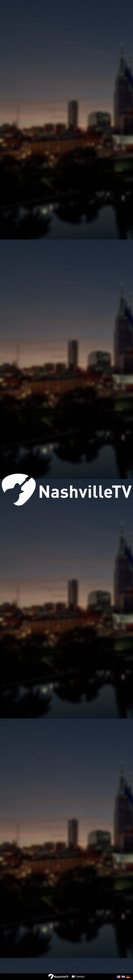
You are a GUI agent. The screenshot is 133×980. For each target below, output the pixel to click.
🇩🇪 (128, 977)
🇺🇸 (119, 977)
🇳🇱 (123, 977)
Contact (78, 977)
